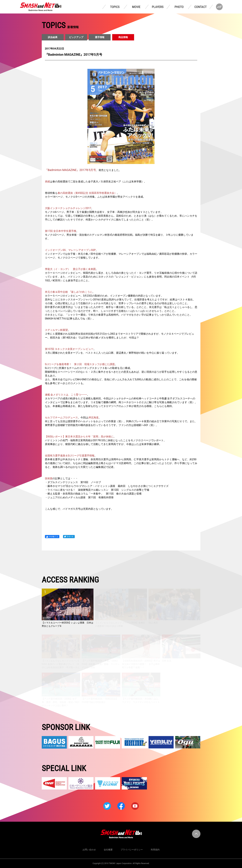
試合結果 (53, 37)
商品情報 (123, 37)
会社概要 (108, 850)
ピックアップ (76, 37)
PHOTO (179, 7)
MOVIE (136, 7)
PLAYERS (158, 7)
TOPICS (115, 7)
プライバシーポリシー (132, 850)
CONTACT (201, 7)
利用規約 (155, 850)
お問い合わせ (89, 850)
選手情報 (100, 37)
